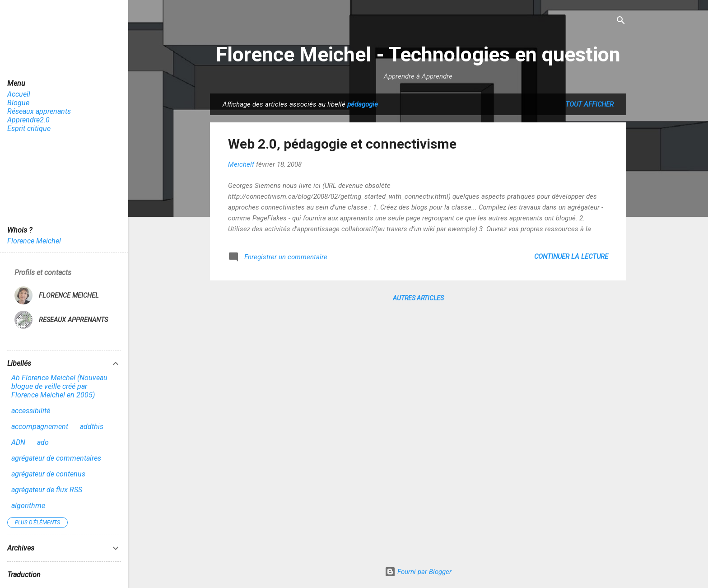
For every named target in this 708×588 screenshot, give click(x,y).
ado (43, 442)
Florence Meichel (34, 241)
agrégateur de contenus (48, 474)
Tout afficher (589, 104)
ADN (18, 442)
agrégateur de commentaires (56, 458)
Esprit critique (29, 128)
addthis (92, 427)
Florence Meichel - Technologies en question (418, 54)
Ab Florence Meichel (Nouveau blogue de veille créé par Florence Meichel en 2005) (59, 386)
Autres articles (418, 298)
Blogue (18, 103)
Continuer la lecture (571, 257)
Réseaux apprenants (39, 111)
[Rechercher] (621, 21)
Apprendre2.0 (28, 120)
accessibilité (31, 411)
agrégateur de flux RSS (47, 490)
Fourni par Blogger (418, 572)
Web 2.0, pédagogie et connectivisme (342, 144)
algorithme (28, 506)
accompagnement (40, 427)
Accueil (19, 94)
